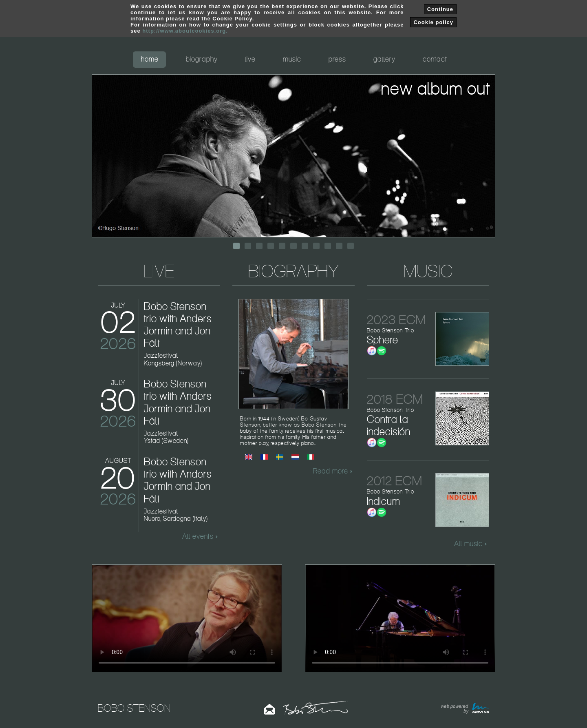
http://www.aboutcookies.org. (185, 31)
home (150, 59)
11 (351, 246)
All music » (470, 544)
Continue (440, 9)
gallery (384, 59)
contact (435, 59)
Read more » (333, 471)
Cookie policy (433, 22)
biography (202, 59)
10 (339, 246)
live (250, 59)
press (337, 59)
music (292, 59)
